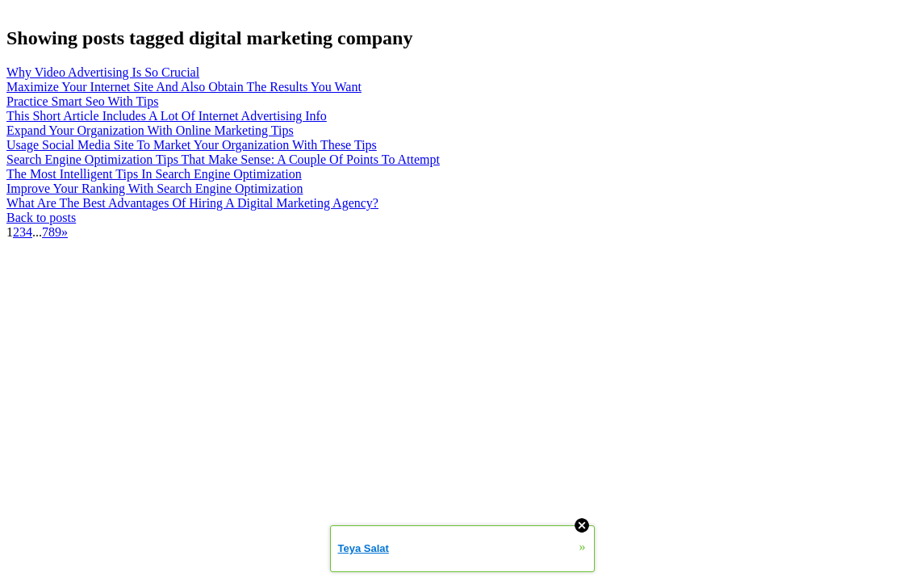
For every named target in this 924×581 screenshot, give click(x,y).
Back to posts (41, 217)
